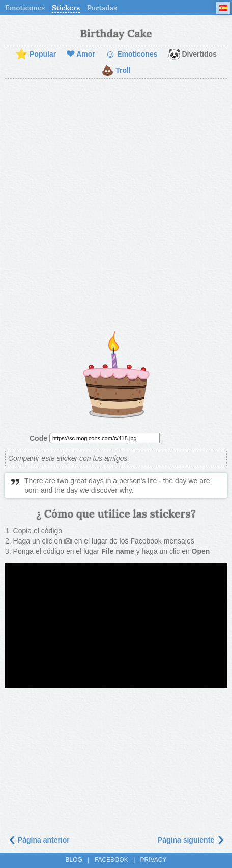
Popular (36, 55)
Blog (74, 860)
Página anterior (39, 840)
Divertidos (192, 55)
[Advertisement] (116, 205)
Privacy (154, 860)
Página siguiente (191, 840)
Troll (116, 71)
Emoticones (25, 8)
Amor (81, 55)
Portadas (102, 8)
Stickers (66, 8)
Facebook (111, 860)
